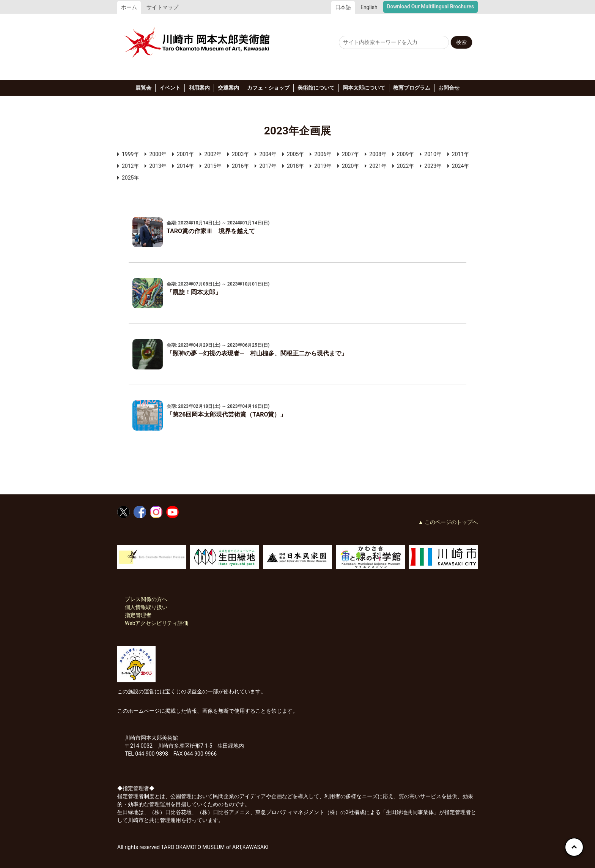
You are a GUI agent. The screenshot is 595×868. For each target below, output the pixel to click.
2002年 (213, 154)
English (369, 7)
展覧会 (143, 88)
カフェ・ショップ (268, 88)
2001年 (185, 154)
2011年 (460, 154)
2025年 (130, 178)
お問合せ (449, 88)
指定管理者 (138, 615)
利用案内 (199, 88)
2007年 (350, 154)
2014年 (185, 166)
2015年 (213, 166)
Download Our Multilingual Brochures (431, 6)
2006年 (323, 154)
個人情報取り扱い (146, 607)
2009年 (405, 154)
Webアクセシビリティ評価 (157, 623)
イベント (170, 88)
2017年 (268, 166)
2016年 (240, 166)
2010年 (433, 154)
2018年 (295, 166)
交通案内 (228, 88)
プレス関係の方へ (146, 599)
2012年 (130, 166)
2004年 (268, 154)
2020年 (350, 166)
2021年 (378, 166)
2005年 (295, 154)
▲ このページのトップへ (448, 522)
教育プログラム (412, 88)
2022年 (405, 166)
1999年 (130, 154)
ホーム (129, 7)
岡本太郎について (364, 88)
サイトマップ (162, 7)
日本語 (343, 7)
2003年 (240, 154)
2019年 (323, 166)
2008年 (378, 154)
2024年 (460, 166)
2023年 (433, 166)
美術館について (316, 88)
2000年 (158, 154)
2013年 (158, 166)
